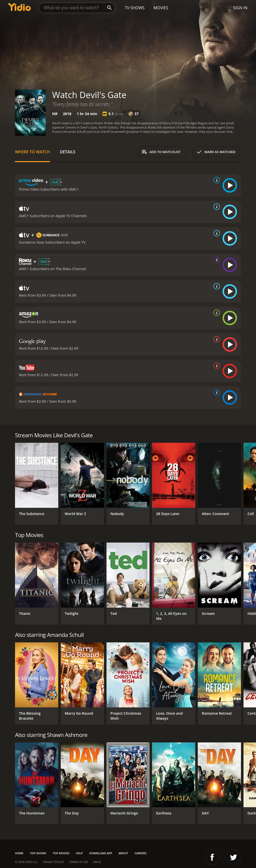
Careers (140, 853)
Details (68, 152)
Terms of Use (78, 862)
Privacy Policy (53, 862)
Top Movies (61, 853)
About (123, 853)
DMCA (97, 862)
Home (19, 853)
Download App (101, 853)
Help (79, 853)
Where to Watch (32, 152)
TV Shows (135, 8)
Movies (161, 8)
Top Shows (38, 853)
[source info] (216, 180)
